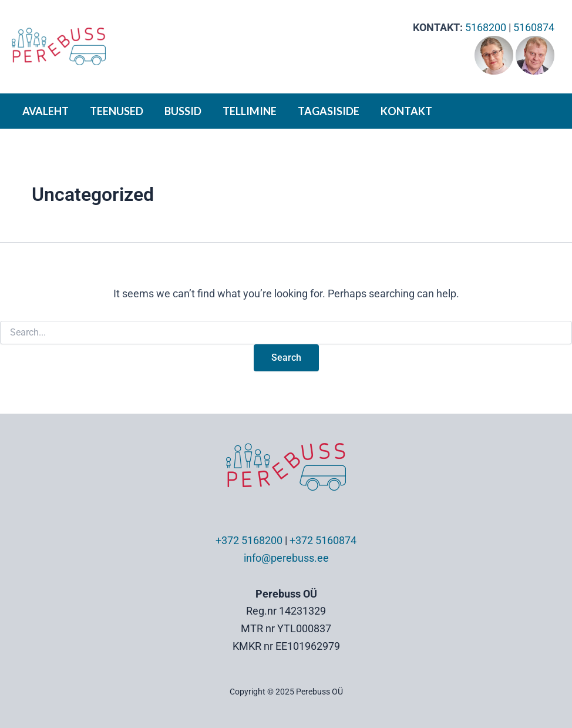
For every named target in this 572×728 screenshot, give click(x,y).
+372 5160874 (323, 540)
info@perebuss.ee (286, 558)
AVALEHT (46, 111)
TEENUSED (117, 111)
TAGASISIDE (329, 111)
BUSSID (183, 111)
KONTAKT (406, 111)
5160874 (534, 27)
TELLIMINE (250, 111)
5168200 (486, 27)
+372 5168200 (249, 540)
